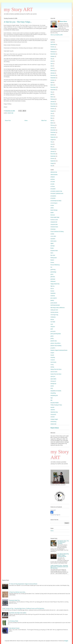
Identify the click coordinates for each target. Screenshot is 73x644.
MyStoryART (53, 510)
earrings (53, 246)
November (53, 78)
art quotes (53, 198)
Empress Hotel (54, 251)
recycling (53, 357)
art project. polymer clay (56, 191)
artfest (52, 208)
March (52, 85)
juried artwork (54, 303)
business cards (54, 220)
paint (52, 329)
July (52, 59)
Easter (52, 248)
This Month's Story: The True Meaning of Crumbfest (63, 542)
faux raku (53, 255)
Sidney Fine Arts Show (56, 369)
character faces (54, 227)
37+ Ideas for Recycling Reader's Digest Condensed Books (63, 555)
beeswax (53, 215)
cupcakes (53, 239)
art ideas (53, 186)
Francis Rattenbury (55, 265)
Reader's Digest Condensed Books (59, 350)
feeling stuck (54, 258)
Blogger (66, 641)
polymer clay (54, 341)
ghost (52, 274)
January (52, 73)
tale (51, 400)
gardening (53, 269)
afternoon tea (54, 172)
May (52, 118)
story (52, 388)
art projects (53, 196)
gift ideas (53, 277)
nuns (52, 324)
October (52, 47)
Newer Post (8, 121)
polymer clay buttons (55, 343)
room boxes (53, 362)
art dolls (52, 184)
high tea (52, 286)
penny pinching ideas (56, 334)
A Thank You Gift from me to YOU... (17, 592)
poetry (52, 338)
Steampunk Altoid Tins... (15, 600)
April (52, 42)
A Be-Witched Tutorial (14, 628)
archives (53, 179)
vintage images (54, 419)
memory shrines (54, 312)
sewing (52, 367)
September (53, 49)
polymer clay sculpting (56, 346)
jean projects (54, 298)
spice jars (53, 376)
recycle (52, 355)
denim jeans (53, 241)
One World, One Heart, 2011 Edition (18, 613)
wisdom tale (10, 113)
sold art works (54, 372)
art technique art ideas (56, 201)
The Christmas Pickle (13, 621)
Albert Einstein (54, 175)
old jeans (53, 327)
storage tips (53, 384)
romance (53, 360)
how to (52, 289)
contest (52, 234)
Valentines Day (54, 412)
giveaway (53, 279)
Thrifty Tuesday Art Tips (56, 405)
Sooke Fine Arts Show (56, 374)
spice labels (53, 379)
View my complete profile (57, 35)
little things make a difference (58, 308)
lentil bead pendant (55, 305)
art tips (52, 205)
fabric (52, 253)
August (52, 111)
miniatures (53, 317)
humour (52, 291)
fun (51, 267)
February (53, 52)
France (52, 262)
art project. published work (57, 193)
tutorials (52, 407)
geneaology (53, 272)
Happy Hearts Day (55, 284)
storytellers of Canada (56, 391)
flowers (52, 260)
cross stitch (53, 236)
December (53, 44)
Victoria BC (53, 414)
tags (52, 398)
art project (53, 189)
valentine (53, 410)
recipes (52, 353)
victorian (53, 417)
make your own (54, 310)
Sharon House (63, 21)
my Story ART (18, 9)
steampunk (53, 381)
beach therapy (54, 210)
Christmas (53, 229)
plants (52, 336)
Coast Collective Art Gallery (57, 232)
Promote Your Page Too (55, 515)
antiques (53, 177)
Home (26, 121)
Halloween (53, 281)
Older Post (44, 121)
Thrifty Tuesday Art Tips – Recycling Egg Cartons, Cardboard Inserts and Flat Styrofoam (59, 567)
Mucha (52, 319)
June (52, 61)
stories (52, 386)
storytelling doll (54, 395)
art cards (53, 182)
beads (52, 212)
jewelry (52, 300)
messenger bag (54, 315)
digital (52, 243)
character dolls (54, 224)
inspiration (53, 293)
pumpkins (53, 348)
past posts (53, 331)
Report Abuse (55, 428)
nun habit (53, 322)
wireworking (53, 422)
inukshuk (53, 296)
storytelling (53, 393)
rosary (52, 365)
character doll (54, 222)
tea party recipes (55, 403)
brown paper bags (55, 217)
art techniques (54, 203)
